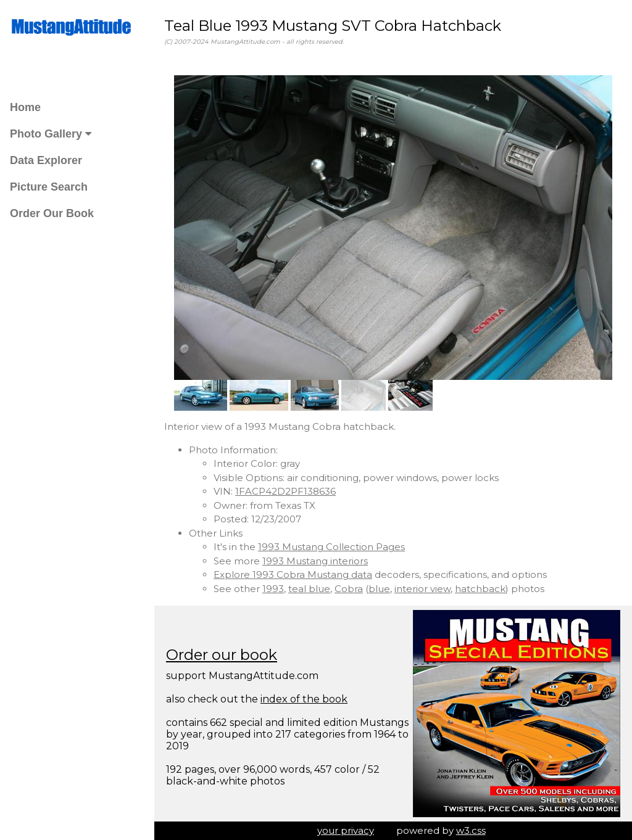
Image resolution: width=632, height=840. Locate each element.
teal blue (309, 589)
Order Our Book (52, 213)
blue (379, 589)
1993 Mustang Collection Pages (331, 547)
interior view (422, 589)
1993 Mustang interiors (315, 561)
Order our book (222, 655)
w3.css (471, 830)
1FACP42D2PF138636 (285, 491)
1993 (273, 589)
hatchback (480, 589)
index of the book (304, 699)
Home (25, 107)
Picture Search (49, 187)
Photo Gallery (51, 134)
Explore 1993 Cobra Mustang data (293, 574)
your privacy (346, 830)
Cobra (349, 589)
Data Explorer (46, 160)
